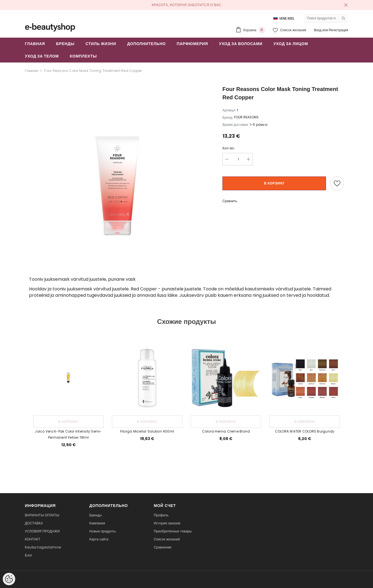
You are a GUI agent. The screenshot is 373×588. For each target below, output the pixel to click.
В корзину (274, 183)
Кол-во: (229, 148)
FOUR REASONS (246, 117)
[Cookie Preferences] (9, 579)
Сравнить (230, 201)
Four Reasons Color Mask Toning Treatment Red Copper (93, 71)
